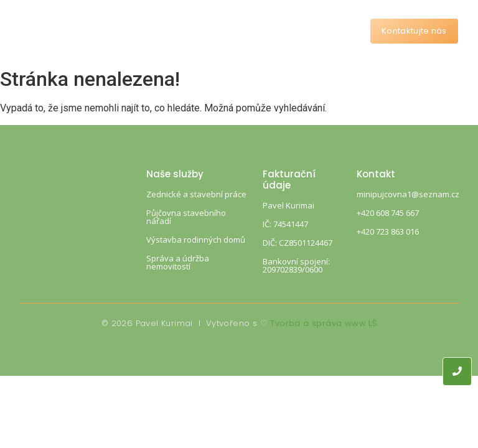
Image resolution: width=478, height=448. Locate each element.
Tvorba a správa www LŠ (323, 323)
